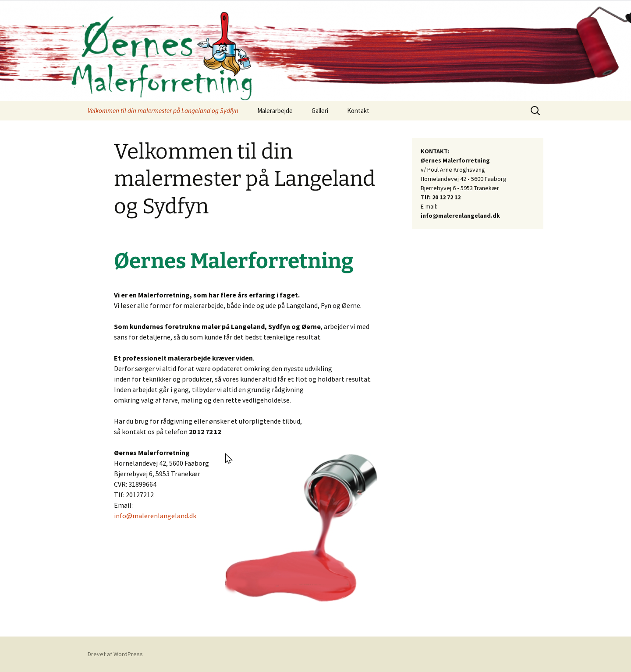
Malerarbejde (275, 111)
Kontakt (358, 111)
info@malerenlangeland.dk (155, 516)
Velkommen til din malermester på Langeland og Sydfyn (163, 111)
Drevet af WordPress (115, 654)
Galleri (320, 111)
